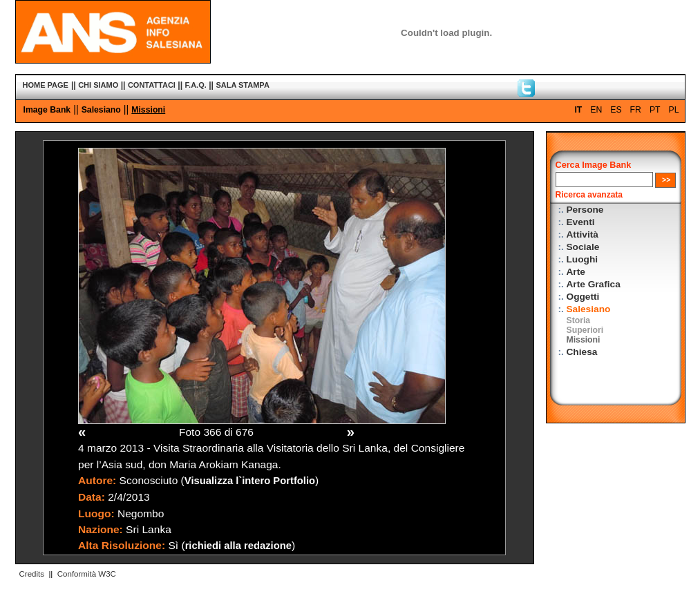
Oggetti (583, 297)
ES (616, 110)
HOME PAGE (46, 85)
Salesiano (101, 110)
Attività (583, 234)
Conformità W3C (87, 574)
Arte (576, 272)
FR (636, 110)
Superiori (585, 330)
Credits (32, 574)
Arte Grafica (594, 284)
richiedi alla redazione (238, 546)
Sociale (583, 247)
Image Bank (47, 110)
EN (596, 110)
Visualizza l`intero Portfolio (250, 481)
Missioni (148, 110)
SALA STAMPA (242, 85)
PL (674, 110)
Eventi (581, 222)
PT (655, 110)
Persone (585, 210)
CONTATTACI (152, 85)
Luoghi (583, 259)
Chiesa (582, 352)
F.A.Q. (196, 85)
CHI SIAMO (98, 85)
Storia (579, 320)
